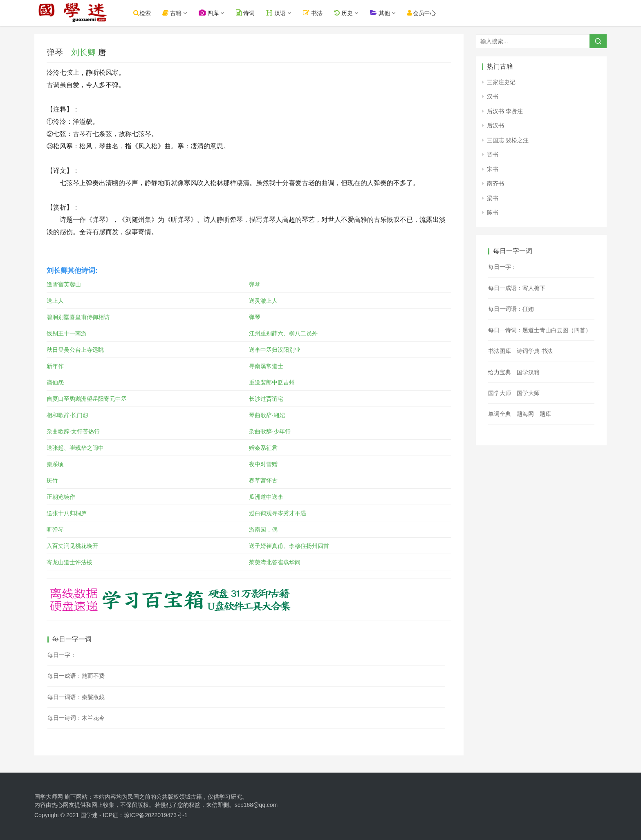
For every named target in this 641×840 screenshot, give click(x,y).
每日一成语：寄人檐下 (517, 288)
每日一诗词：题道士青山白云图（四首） (540, 330)
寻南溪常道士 (266, 366)
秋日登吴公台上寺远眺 (75, 350)
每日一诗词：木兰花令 (76, 718)
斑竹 (52, 480)
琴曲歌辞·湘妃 (267, 415)
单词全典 (500, 414)
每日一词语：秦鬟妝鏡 (76, 697)
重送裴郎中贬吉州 (272, 382)
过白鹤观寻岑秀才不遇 (278, 513)
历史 (348, 13)
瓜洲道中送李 (266, 497)
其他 (385, 13)
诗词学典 (528, 351)
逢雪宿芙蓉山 (64, 284)
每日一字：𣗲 (502, 267)
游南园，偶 (263, 529)
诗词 (251, 13)
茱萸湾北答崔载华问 (275, 562)
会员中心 (427, 13)
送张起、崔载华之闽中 (75, 448)
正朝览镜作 (61, 497)
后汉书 (495, 125)
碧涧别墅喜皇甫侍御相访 (78, 317)
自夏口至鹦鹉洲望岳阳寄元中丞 (87, 399)
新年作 (55, 366)
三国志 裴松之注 (508, 140)
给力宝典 (500, 372)
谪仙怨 (55, 382)
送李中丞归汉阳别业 (275, 350)
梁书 (493, 198)
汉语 (281, 13)
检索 (147, 13)
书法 (318, 13)
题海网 (525, 414)
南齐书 (495, 183)
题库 (545, 414)
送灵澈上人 (263, 301)
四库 (214, 13)
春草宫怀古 (263, 480)
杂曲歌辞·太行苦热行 (73, 431)
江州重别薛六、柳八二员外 (283, 333)
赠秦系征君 (263, 448)
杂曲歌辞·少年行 (270, 431)
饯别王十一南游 (67, 333)
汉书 (493, 96)
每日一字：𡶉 (62, 655)
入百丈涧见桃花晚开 (72, 546)
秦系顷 (55, 464)
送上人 (55, 301)
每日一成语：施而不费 (76, 676)
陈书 (493, 212)
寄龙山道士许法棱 (69, 562)
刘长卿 (83, 52)
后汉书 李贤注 (505, 111)
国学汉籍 (528, 372)
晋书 (493, 154)
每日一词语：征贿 (511, 309)
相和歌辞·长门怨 (67, 415)
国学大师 (500, 393)
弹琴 (255, 284)
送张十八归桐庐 (67, 513)
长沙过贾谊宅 (266, 399)
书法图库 (500, 351)
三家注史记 (501, 82)
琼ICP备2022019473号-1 (156, 815)
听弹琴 (55, 529)
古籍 (177, 13)
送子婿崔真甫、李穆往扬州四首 (289, 546)
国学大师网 (49, 797)
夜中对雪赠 (263, 464)
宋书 (493, 169)
